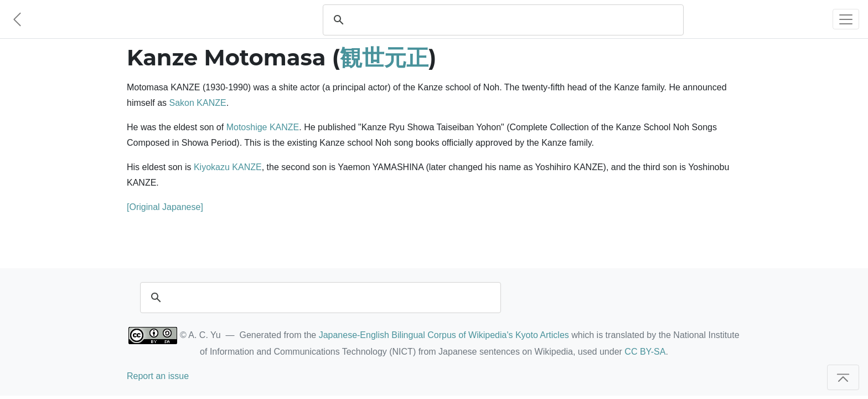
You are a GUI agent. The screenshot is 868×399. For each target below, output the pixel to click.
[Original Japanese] (165, 207)
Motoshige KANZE (263, 127)
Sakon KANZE (197, 103)
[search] (514, 20)
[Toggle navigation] (846, 19)
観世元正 (384, 57)
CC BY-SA (645, 352)
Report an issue (158, 376)
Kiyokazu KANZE (228, 167)
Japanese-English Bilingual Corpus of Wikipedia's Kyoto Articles (444, 335)
